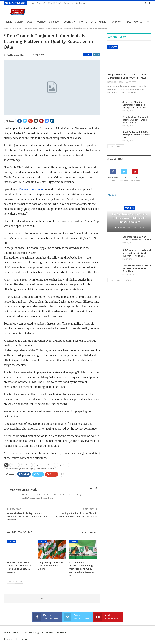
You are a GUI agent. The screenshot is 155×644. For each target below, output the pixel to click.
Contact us (68, 3)
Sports (83, 22)
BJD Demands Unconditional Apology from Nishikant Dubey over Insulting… (137, 253)
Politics (41, 22)
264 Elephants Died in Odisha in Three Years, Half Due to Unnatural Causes (129, 218)
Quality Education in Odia (46, 469)
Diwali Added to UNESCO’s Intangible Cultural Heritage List (136, 135)
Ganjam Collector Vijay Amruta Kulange (19, 469)
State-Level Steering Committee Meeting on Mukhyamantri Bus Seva (134, 105)
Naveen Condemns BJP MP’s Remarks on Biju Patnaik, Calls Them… (137, 268)
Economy (69, 22)
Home (32, 3)
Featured (87, 54)
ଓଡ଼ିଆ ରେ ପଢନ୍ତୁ (54, 3)
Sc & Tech (55, 22)
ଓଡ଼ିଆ (30, 22)
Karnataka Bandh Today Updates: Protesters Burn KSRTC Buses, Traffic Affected (27, 517)
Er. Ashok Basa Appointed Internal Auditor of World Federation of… (135, 120)
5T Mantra (14, 465)
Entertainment (100, 22)
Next (19, 582)
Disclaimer (80, 3)
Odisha (19, 22)
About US (41, 3)
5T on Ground (26, 465)
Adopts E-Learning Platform (44, 465)
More (128, 22)
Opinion (117, 22)
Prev (11, 582)
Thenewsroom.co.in (31, 189)
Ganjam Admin (63, 465)
